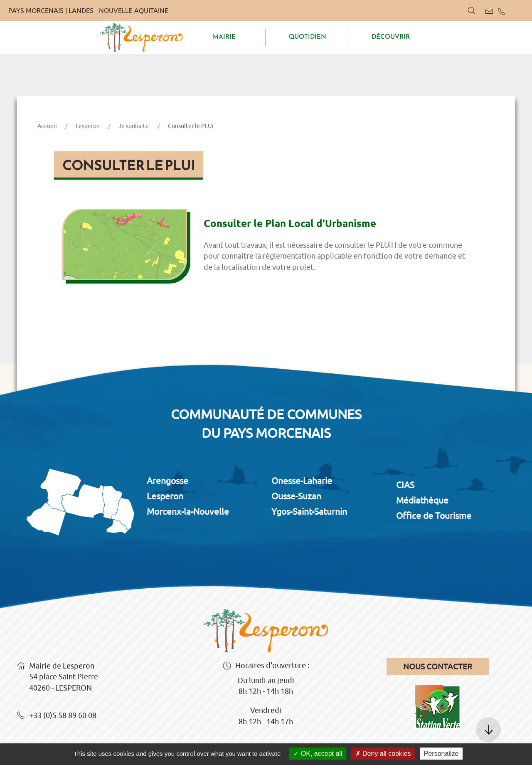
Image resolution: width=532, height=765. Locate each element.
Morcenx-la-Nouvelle (188, 511)
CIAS (405, 485)
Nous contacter (438, 666)
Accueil (47, 126)
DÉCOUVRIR (391, 37)
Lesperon (88, 126)
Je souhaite (134, 126)
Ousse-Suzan (296, 496)
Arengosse (167, 481)
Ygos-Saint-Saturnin (309, 511)
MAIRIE (224, 37)
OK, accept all (318, 754)
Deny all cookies (383, 754)
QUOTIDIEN (308, 37)
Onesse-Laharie (302, 481)
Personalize (441, 754)
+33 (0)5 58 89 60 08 (57, 716)
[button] (471, 10)
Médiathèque (422, 500)
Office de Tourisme (434, 516)
